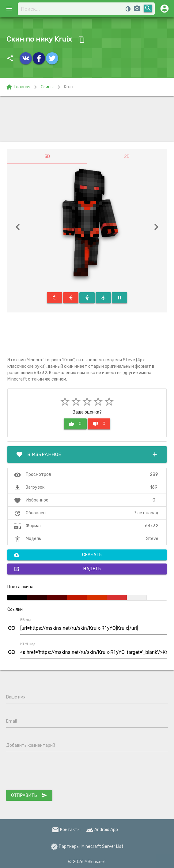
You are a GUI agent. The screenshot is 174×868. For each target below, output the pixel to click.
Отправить (29, 795)
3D (47, 157)
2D (127, 157)
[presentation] (53, 772)
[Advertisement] (87, 119)
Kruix (69, 87)
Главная (18, 87)
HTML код (28, 644)
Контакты (66, 830)
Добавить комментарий (31, 745)
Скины (47, 87)
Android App (102, 830)
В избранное (87, 454)
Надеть (57, 569)
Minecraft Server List (102, 846)
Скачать (58, 555)
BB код (26, 620)
